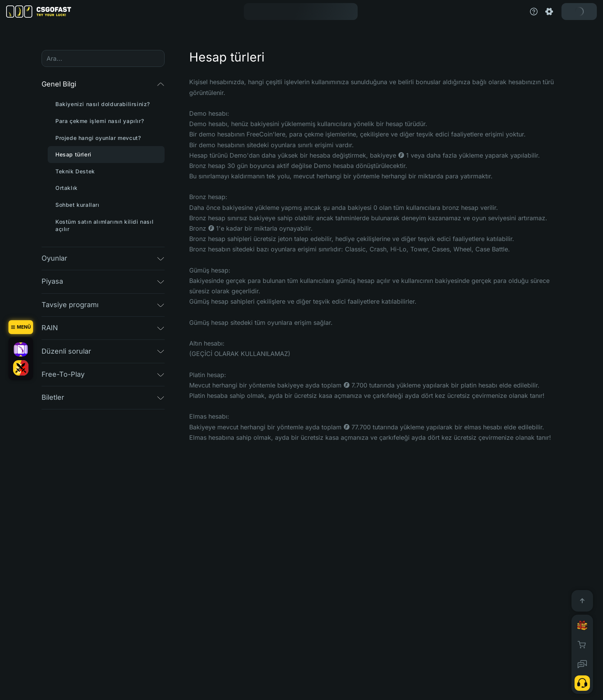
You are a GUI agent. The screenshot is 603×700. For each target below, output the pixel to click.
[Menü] (21, 327)
